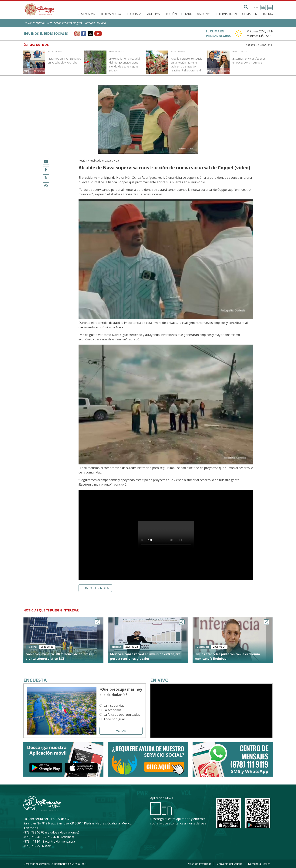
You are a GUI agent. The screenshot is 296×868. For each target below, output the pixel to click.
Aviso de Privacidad (200, 864)
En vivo (258, 7)
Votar (121, 731)
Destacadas (86, 14)
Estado (187, 14)
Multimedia (264, 14)
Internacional (227, 14)
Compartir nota (95, 588)
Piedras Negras (111, 14)
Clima (246, 14)
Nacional (204, 14)
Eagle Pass (153, 14)
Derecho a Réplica (259, 864)
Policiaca (134, 14)
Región (171, 14)
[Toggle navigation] (270, 7)
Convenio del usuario (230, 864)
